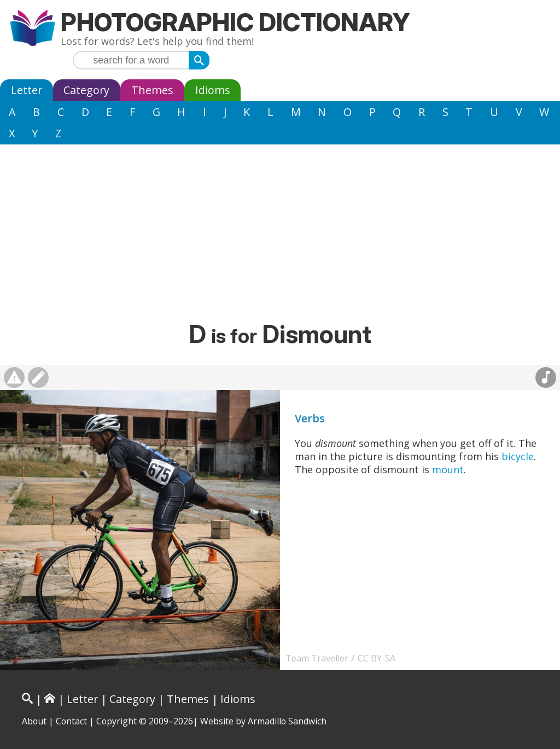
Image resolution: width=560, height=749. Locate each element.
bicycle (518, 456)
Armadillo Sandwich (287, 721)
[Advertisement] (280, 237)
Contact (71, 721)
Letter (27, 90)
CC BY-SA (377, 658)
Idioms (213, 90)
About (34, 721)
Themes (152, 90)
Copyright (116, 721)
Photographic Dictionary (235, 22)
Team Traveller (317, 658)
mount (448, 469)
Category (86, 90)
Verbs (310, 418)
